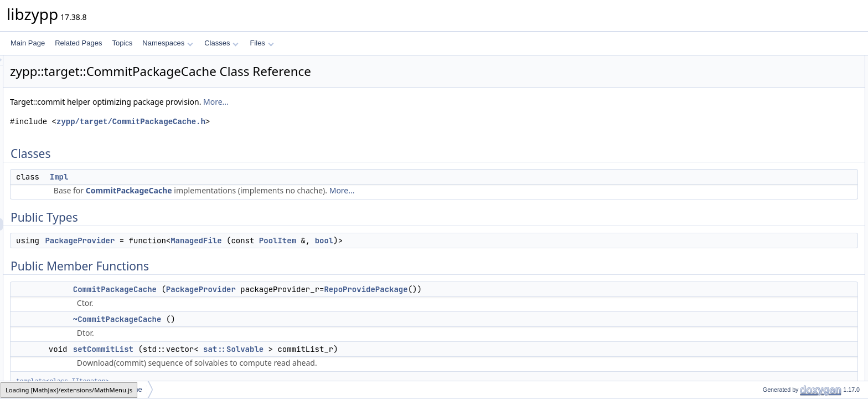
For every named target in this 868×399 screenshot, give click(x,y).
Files (262, 43)
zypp (15, 389)
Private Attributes (770, 232)
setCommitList (242, 349)
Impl (198, 177)
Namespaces (167, 43)
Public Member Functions (782, 110)
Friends (756, 257)
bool (463, 241)
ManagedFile (334, 241)
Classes (221, 43)
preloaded (768, 196)
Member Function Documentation (794, 366)
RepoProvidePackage (504, 289)
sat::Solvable (372, 349)
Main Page (28, 43)
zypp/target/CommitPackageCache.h (269, 122)
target (45, 389)
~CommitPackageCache (256, 319)
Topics (122, 43)
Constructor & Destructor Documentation (804, 318)
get (758, 171)
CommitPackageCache (267, 190)
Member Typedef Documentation (793, 293)
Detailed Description (774, 281)
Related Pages (78, 43)
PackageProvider (218, 241)
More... (354, 102)
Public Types (763, 86)
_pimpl (763, 244)
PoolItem (416, 241)
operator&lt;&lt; (775, 269)
